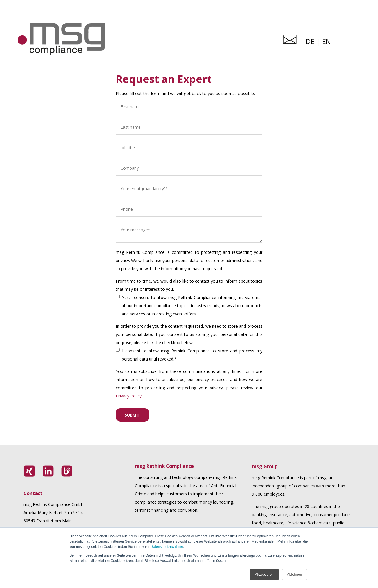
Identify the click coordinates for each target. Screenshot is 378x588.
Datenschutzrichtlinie (167, 547)
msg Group (265, 466)
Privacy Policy (129, 396)
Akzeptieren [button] (264, 575)
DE (310, 41)
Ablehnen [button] (295, 575)
